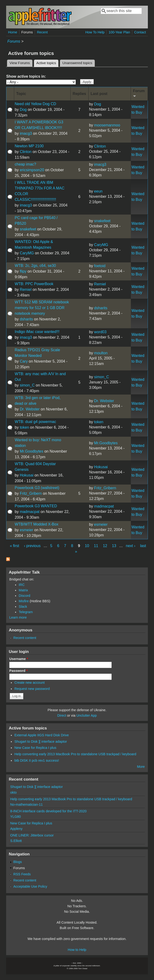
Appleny (16, 829)
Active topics (47, 62)
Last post (99, 94)
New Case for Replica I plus (35, 748)
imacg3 (26, 133)
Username (19, 659)
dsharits (26, 319)
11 (96, 546)
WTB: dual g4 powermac (35, 422)
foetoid (100, 266)
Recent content (25, 638)
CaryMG (27, 253)
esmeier (27, 530)
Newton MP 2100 (29, 146)
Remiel (26, 290)
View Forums (20, 63)
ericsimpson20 (32, 170)
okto (13, 792)
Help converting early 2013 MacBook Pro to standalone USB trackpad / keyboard (75, 754)
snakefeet (28, 229)
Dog (23, 110)
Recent (42, 32)
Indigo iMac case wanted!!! (37, 332)
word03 (100, 332)
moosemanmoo (107, 125)
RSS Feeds (22, 874)
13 (114, 546)
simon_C (27, 385)
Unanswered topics (77, 63)
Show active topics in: (26, 76)
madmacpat (30, 512)
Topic (21, 94)
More (141, 767)
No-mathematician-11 (26, 805)
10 (87, 546)
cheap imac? (25, 164)
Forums (27, 32)
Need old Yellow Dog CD (35, 104)
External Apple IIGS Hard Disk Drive (42, 735)
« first (15, 546)
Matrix (23, 590)
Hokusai (27, 475)
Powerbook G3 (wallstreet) (37, 488)
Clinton (26, 152)
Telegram (26, 612)
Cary (24, 361)
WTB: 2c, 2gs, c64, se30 (35, 266)
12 (105, 546)
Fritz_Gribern (31, 493)
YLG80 (15, 817)
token (24, 427)
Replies (79, 94)
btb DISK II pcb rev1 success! (37, 760)
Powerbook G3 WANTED (36, 506)
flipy (23, 271)
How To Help (95, 32)
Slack (23, 607)
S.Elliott (16, 841)
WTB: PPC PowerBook (34, 284)
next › (131, 546)
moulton (101, 353)
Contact (140, 32)
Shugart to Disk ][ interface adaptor (41, 742)
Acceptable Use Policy (30, 886)
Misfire (24, 601)
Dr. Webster (30, 409)
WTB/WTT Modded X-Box (36, 524)
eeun (98, 191)
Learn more (18, 617)
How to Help (77, 950)
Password (18, 671)
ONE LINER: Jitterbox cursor (32, 835)
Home (13, 32)
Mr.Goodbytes (32, 451)
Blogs (17, 862)
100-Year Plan (119, 32)
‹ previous (32, 546)
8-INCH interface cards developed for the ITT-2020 (48, 811)
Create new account (30, 683)
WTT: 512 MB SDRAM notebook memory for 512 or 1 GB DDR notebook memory (42, 308)
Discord (24, 596)
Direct (62, 715)
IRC (22, 585)
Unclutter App (86, 715)
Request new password (32, 689)
